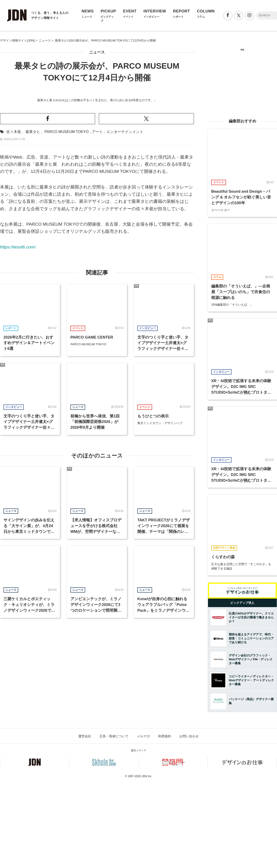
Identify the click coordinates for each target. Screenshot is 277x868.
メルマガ (143, 821)
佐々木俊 (14, 311)
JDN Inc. (147, 861)
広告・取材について (114, 821)
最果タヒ (33, 311)
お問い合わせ (189, 821)
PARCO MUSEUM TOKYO (67, 311)
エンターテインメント (125, 311)
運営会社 (85, 821)
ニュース (97, 52)
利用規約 (165, 821)
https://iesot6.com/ (18, 426)
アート (97, 311)
